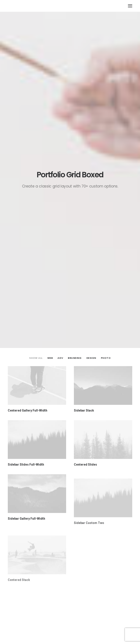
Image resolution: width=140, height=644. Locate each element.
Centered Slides (85, 201)
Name (13, 519)
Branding (75, 94)
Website (14, 559)
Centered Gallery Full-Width (28, 147)
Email (13, 539)
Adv (60, 94)
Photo (106, 94)
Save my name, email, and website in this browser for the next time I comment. (63, 579)
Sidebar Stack (84, 147)
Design (91, 94)
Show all (36, 94)
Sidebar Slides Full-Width (26, 201)
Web (50, 94)
